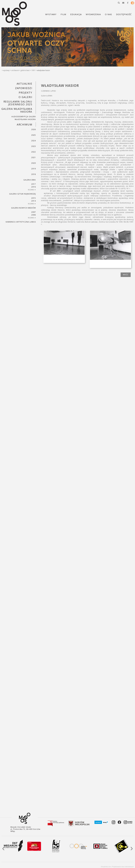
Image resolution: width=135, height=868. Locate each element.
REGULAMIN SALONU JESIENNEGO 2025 (18, 103)
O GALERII (25, 97)
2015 (34, 198)
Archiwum (15, 70)
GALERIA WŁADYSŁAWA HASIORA (17, 110)
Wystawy (6, 70)
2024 (34, 141)
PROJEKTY (25, 93)
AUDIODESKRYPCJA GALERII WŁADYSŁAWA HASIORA (24, 118)
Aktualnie (24, 84)
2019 (34, 169)
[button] (119, 3)
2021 (34, 157)
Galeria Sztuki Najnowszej (22, 194)
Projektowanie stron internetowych (123, 867)
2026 (34, 129)
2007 (34, 212)
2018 (34, 174)
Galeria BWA (25, 70)
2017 (34, 184)
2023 (34, 146)
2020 (34, 163)
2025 (34, 135)
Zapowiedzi (24, 88)
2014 (34, 201)
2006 (34, 215)
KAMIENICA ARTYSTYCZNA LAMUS (21, 222)
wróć (126, 275)
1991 (33, 70)
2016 (34, 187)
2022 (34, 152)
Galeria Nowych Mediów (23, 208)
